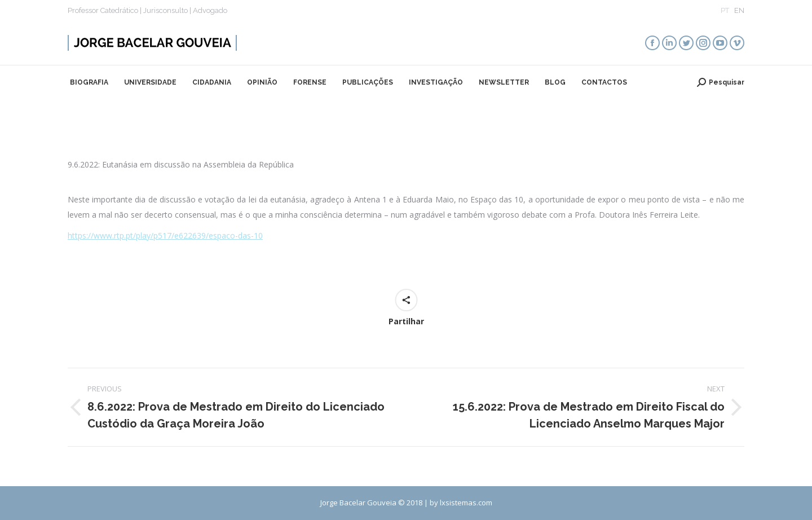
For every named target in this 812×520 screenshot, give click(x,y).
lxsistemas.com (466, 503)
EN (739, 10)
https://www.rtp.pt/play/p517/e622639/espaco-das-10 (165, 235)
